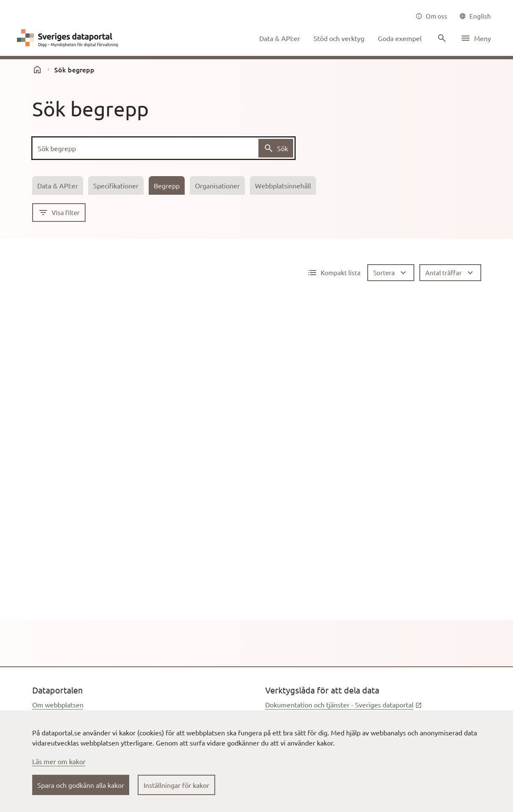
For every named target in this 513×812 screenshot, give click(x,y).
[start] (37, 69)
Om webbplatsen (58, 704)
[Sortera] (391, 273)
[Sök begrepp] (164, 148)
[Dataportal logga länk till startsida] (69, 38)
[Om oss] (431, 16)
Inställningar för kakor (176, 785)
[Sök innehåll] (441, 38)
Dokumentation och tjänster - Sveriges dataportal (344, 704)
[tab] (58, 185)
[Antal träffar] (450, 273)
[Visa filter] (59, 213)
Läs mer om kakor (59, 761)
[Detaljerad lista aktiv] (334, 273)
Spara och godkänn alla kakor (81, 785)
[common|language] (475, 16)
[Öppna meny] (476, 38)
